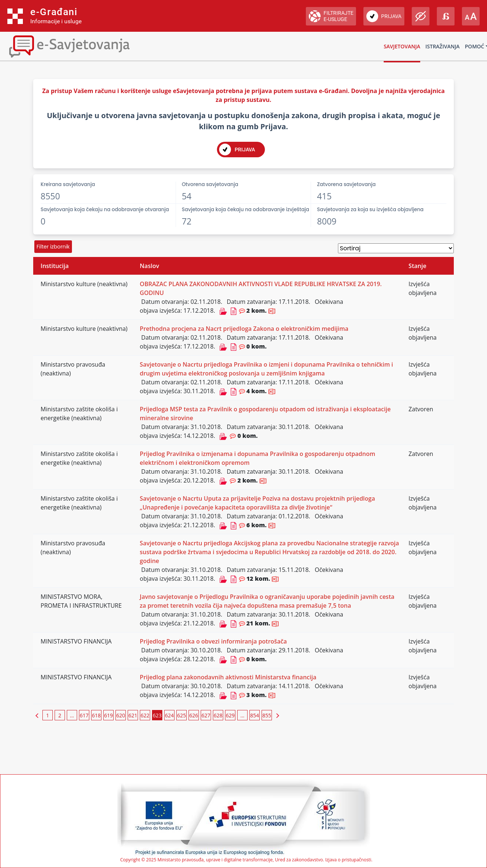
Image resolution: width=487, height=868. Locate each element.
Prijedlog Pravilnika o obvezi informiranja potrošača (213, 641)
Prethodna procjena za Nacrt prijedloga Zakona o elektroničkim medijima (244, 329)
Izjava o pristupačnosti (348, 860)
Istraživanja (443, 46)
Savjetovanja (402, 46)
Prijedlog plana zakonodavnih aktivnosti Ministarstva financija (228, 677)
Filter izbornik (53, 247)
